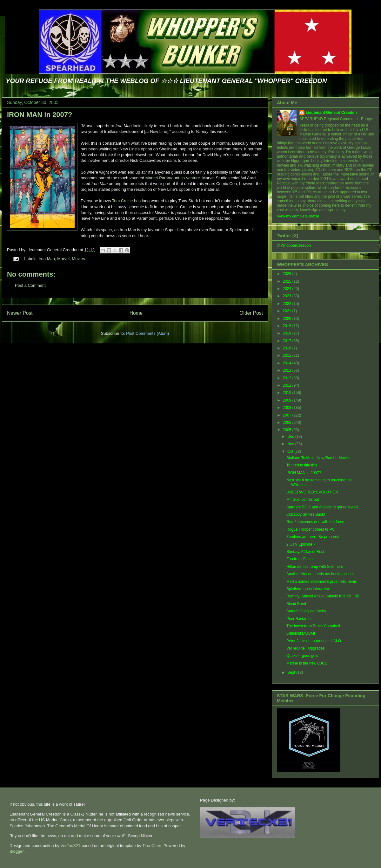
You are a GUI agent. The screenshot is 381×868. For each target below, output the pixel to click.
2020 (288, 319)
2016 (288, 348)
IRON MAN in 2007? (40, 115)
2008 (288, 408)
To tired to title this (302, 465)
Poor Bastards (298, 619)
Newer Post (20, 313)
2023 (288, 296)
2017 (288, 341)
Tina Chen (152, 846)
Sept (292, 672)
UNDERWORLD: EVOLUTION (312, 492)
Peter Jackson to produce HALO (314, 641)
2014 (288, 363)
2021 (288, 311)
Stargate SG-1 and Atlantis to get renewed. (323, 507)
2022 (288, 304)
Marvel (63, 259)
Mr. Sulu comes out (303, 499)
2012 (288, 378)
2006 (288, 423)
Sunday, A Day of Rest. (306, 552)
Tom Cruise (123, 201)
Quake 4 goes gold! (303, 656)
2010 (288, 393)
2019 (288, 326)
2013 (288, 370)
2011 (288, 385)
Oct (291, 451)
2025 (288, 281)
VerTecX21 (70, 846)
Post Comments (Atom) (147, 333)
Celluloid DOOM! (301, 633)
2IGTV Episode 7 (301, 544)
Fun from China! (300, 559)
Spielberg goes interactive (308, 589)
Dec (291, 437)
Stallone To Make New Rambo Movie (318, 458)
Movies (78, 259)
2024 (288, 289)
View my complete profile (298, 216)
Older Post (251, 313)
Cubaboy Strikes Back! (306, 514)
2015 (288, 355)
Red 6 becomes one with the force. (316, 522)
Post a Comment (30, 285)
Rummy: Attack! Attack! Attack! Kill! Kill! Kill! (323, 596)
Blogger (17, 851)
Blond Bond (296, 604)
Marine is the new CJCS (307, 663)
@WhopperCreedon (294, 245)
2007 (288, 415)
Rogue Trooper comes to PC (311, 529)
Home (136, 313)
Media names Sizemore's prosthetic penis (322, 582)
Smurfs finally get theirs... (308, 611)
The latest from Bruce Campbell (313, 626)
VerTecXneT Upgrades (306, 648)
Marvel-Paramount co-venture (173, 178)
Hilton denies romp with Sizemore (315, 567)
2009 (288, 400)
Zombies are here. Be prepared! (313, 537)
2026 (288, 274)
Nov (291, 444)
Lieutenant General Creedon (331, 113)
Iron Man (47, 259)
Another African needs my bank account (320, 574)
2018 (288, 333)
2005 (288, 430)
